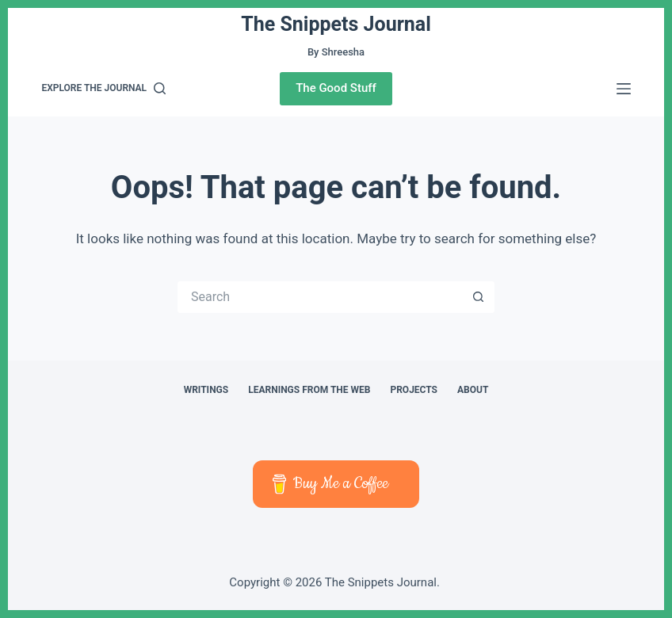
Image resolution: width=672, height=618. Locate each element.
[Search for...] (320, 297)
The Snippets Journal (336, 24)
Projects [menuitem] (414, 390)
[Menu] (624, 89)
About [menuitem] (473, 390)
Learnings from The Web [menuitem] (309, 390)
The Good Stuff (336, 88)
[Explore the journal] (103, 89)
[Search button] (479, 297)
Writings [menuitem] (206, 390)
